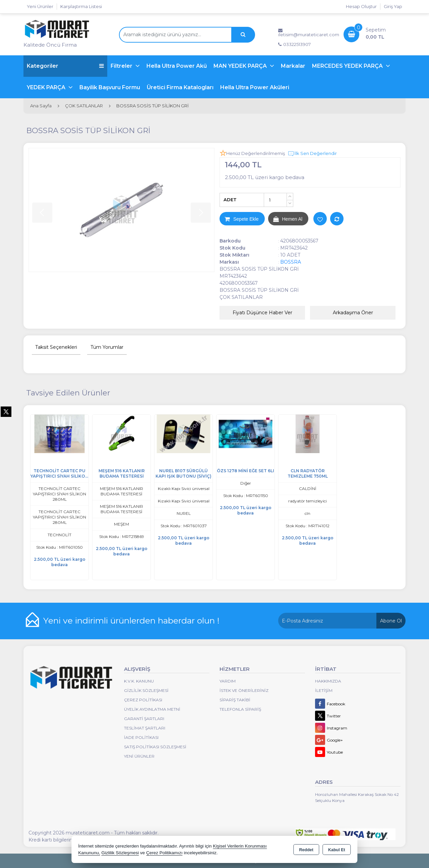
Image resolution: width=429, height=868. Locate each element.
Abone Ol (391, 621)
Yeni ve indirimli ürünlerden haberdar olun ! (131, 620)
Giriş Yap (393, 6)
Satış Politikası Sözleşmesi (155, 747)
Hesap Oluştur (361, 6)
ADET (230, 200)
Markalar (293, 66)
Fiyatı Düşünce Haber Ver (262, 313)
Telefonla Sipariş (240, 709)
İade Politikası (141, 737)
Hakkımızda (328, 681)
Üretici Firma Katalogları (180, 87)
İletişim (324, 690)
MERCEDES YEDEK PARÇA (348, 66)
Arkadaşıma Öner (353, 313)
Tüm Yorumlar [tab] (107, 347)
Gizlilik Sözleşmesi (146, 690)
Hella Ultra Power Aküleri (255, 87)
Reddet (306, 850)
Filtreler (122, 66)
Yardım (228, 681)
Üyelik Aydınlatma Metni (152, 709)
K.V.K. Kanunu (139, 681)
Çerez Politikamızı (164, 853)
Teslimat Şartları (145, 728)
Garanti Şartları (144, 719)
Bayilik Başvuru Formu (110, 87)
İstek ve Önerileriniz (244, 690)
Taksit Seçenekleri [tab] (56, 347)
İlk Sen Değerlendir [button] (312, 154)
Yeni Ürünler (139, 756)
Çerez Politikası (143, 700)
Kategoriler (65, 66)
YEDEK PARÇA (47, 87)
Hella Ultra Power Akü (177, 66)
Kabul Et (337, 850)
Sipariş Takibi (235, 700)
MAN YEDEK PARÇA (241, 66)
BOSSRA (291, 262)
